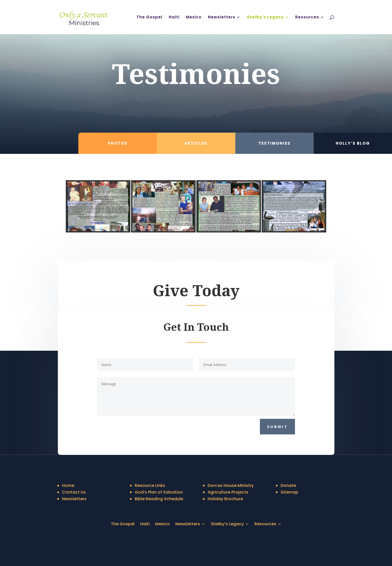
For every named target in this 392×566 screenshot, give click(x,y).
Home (68, 485)
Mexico (194, 18)
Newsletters (222, 18)
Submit (277, 426)
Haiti (174, 18)
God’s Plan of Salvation (159, 492)
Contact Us (74, 492)
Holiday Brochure (225, 499)
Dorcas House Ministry (231, 485)
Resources (307, 18)
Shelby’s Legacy (265, 18)
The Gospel (149, 18)
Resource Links (150, 485)
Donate (288, 485)
